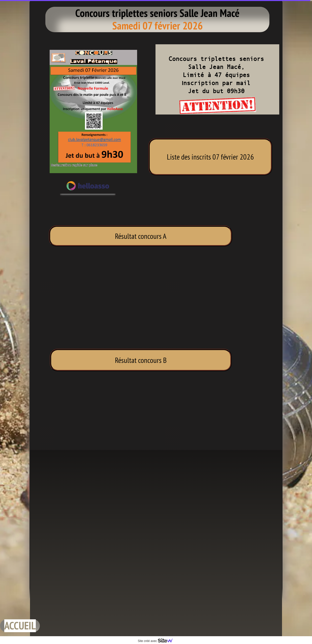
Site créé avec (157, 641)
